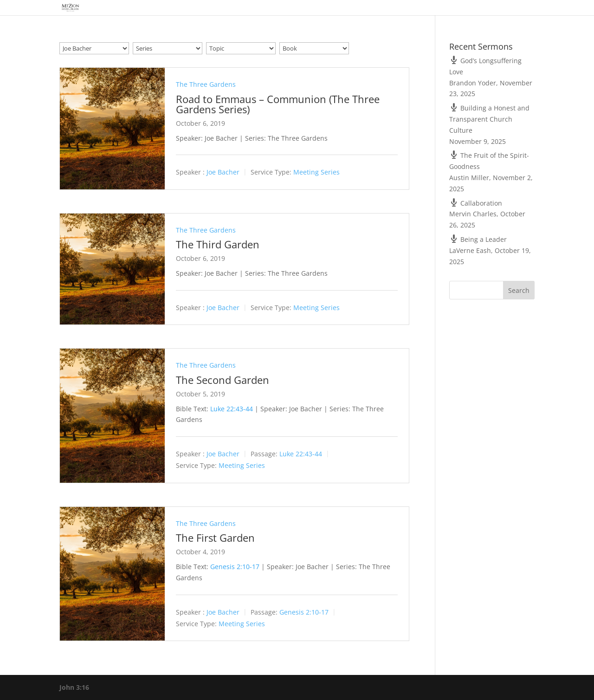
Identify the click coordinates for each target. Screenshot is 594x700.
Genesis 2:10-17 (235, 567)
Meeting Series (316, 172)
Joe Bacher (223, 172)
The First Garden (215, 538)
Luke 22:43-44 (232, 409)
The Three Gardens (206, 84)
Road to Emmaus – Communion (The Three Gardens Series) (278, 104)
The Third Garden (218, 244)
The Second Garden (223, 380)
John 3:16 (74, 687)
